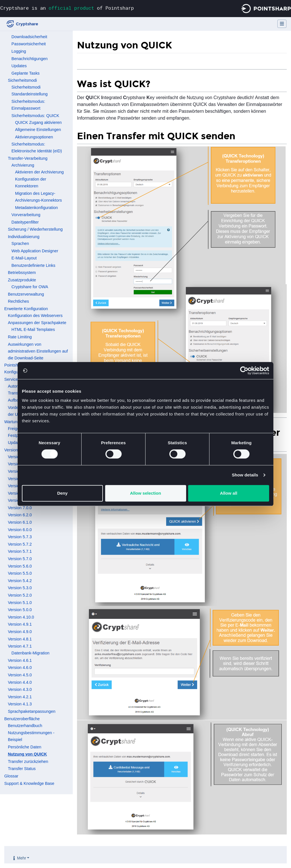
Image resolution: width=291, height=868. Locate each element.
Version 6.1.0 (20, 522)
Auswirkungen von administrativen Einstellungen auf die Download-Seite (38, 351)
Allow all (229, 493)
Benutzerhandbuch (25, 726)
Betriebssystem (22, 273)
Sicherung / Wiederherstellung (35, 229)
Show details (245, 475)
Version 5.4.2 (20, 581)
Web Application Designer (35, 251)
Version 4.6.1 (20, 660)
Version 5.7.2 (20, 544)
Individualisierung (24, 237)
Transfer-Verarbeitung (28, 158)
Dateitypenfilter (25, 222)
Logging (19, 51)
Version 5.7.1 (20, 551)
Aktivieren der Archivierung (39, 172)
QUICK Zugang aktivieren (38, 122)
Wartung (12, 422)
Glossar (11, 776)
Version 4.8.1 (20, 639)
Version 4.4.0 (20, 682)
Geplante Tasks (25, 73)
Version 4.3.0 (20, 689)
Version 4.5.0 (20, 675)
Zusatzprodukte (22, 280)
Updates (19, 66)
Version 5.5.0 (20, 573)
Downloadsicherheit (29, 37)
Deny (62, 493)
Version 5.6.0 (20, 566)
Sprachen (20, 243)
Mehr (22, 858)
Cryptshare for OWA (30, 287)
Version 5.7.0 (20, 559)
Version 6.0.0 (20, 530)
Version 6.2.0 (20, 515)
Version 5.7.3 (20, 537)
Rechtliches (18, 301)
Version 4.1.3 (20, 704)
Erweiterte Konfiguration (26, 309)
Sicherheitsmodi (22, 80)
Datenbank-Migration (30, 653)
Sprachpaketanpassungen (32, 711)
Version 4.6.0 (20, 668)
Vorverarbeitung (26, 215)
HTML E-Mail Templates (33, 329)
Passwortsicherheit (29, 44)
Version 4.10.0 (21, 617)
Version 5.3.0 (20, 588)
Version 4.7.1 (20, 646)
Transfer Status (22, 769)
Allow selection (145, 493)
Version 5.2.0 (20, 595)
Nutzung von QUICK (28, 754)
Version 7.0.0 (20, 508)
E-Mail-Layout (24, 258)
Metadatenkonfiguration (36, 208)
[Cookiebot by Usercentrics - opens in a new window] (244, 370)
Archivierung (23, 165)
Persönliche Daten (25, 747)
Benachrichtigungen (29, 59)
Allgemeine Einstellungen (38, 130)
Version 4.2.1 (20, 697)
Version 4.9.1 (20, 624)
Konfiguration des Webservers (35, 316)
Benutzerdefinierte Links (33, 265)
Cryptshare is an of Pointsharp (67, 8)
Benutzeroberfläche (22, 719)
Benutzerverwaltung (26, 294)
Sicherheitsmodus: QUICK (35, 116)
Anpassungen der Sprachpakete (37, 323)
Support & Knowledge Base (29, 783)
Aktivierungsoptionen (34, 137)
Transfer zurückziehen (28, 761)
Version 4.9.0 (20, 632)
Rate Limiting (20, 337)
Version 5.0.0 (20, 610)
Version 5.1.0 (20, 603)
